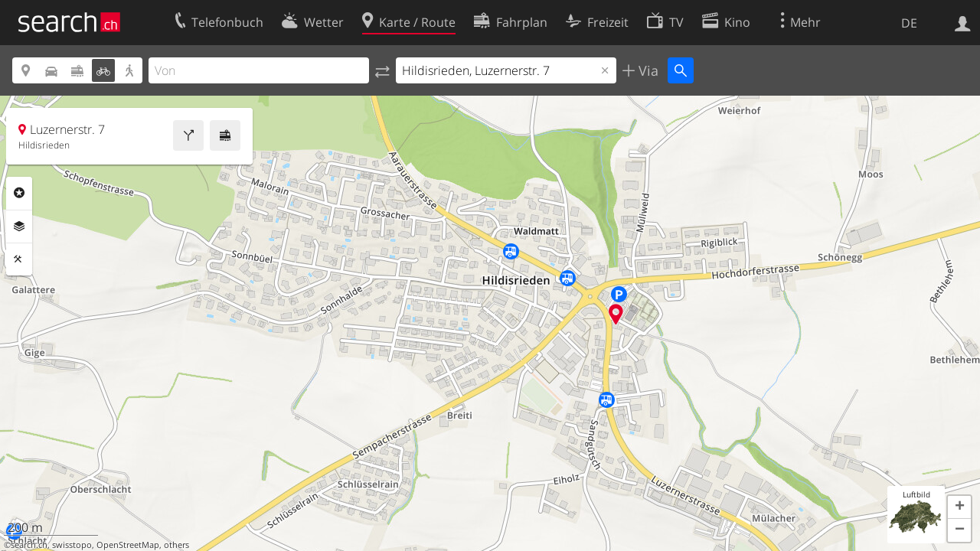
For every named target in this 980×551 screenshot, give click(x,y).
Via (647, 70)
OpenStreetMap (128, 545)
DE (909, 23)
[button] (959, 507)
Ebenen (19, 227)
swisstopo (72, 545)
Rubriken (19, 193)
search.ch (29, 545)
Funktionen (19, 259)
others (176, 545)
